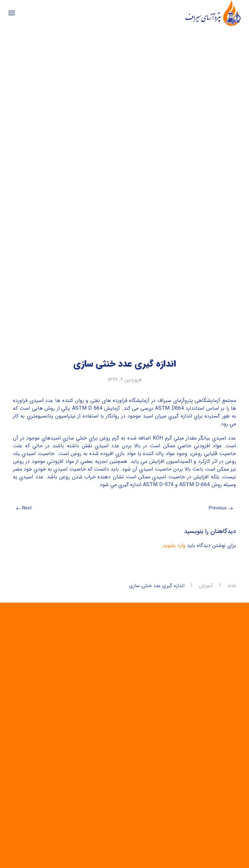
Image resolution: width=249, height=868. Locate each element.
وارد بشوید (174, 545)
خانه (232, 586)
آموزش (206, 586)
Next (24, 508)
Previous (221, 508)
